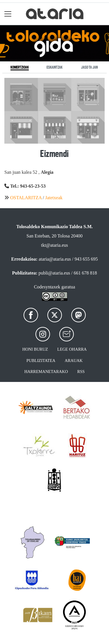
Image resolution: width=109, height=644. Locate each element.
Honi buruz (35, 349)
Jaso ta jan (89, 67)
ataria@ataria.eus (55, 259)
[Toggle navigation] (8, 14)
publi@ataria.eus (54, 273)
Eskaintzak (54, 67)
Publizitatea (41, 361)
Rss (81, 372)
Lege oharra (72, 349)
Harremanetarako (46, 372)
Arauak (74, 361)
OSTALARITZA (26, 198)
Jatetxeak (54, 198)
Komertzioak (20, 67)
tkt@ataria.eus (54, 245)
